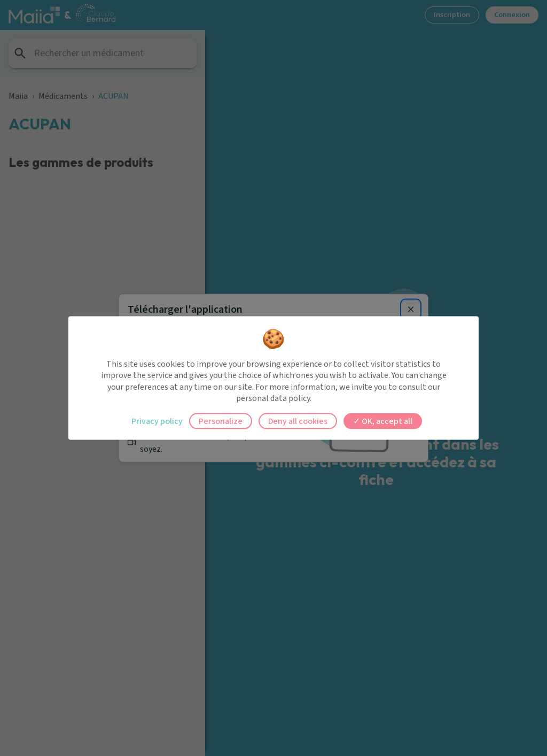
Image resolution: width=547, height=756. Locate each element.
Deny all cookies (298, 421)
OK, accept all (383, 421)
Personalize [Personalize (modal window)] (221, 421)
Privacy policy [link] (157, 421)
